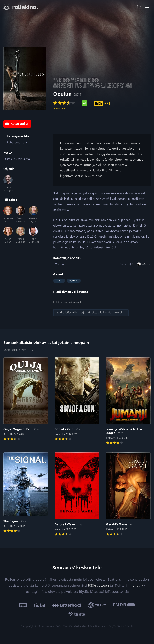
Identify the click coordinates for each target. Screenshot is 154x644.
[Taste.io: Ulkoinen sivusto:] (77, 615)
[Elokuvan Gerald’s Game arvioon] (128, 495)
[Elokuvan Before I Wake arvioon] (77, 495)
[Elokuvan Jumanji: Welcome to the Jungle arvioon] (128, 401)
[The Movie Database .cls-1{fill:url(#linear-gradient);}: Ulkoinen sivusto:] (124, 605)
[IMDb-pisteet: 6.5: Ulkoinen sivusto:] (102, 104)
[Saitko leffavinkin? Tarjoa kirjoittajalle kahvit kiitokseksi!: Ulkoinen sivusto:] (91, 313)
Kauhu (59, 281)
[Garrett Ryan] (33, 214)
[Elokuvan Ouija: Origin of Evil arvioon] (26, 399)
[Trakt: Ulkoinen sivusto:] (98, 605)
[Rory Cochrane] (33, 235)
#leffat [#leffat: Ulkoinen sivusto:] (135, 586)
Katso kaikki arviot (18, 350)
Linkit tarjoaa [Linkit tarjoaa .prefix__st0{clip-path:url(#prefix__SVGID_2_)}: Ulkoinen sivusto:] (67, 302)
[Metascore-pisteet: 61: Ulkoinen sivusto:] (84, 104)
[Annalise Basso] (8, 214)
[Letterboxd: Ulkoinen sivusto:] (67, 605)
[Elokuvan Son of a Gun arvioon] (77, 399)
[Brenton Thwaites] (21, 214)
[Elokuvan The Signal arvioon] (26, 493)
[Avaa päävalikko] (148, 7)
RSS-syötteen (98, 586)
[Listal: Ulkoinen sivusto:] (39, 605)
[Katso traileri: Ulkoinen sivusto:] (17, 124)
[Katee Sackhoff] (21, 235)
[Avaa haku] (139, 7)
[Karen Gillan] (8, 235)
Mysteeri (74, 281)
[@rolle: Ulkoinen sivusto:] (144, 264)
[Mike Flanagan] (8, 184)
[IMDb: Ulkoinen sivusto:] (23, 605)
